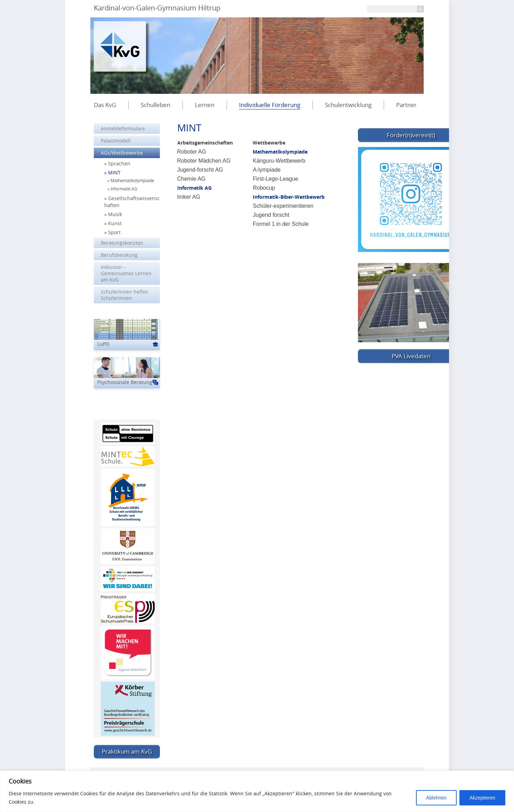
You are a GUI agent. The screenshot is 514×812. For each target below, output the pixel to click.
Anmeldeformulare (123, 128)
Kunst (115, 223)
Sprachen (119, 163)
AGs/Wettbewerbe (122, 153)
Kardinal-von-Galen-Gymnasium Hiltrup (157, 8)
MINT (114, 173)
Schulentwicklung (348, 105)
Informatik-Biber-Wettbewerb (289, 197)
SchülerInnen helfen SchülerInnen (125, 295)
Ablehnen (436, 798)
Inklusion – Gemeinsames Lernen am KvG (126, 273)
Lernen (205, 105)
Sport (114, 232)
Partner (406, 105)
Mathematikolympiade (280, 152)
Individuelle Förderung (270, 105)
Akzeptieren (482, 798)
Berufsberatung (119, 255)
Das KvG (105, 105)
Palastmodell (116, 141)
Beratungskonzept (122, 243)
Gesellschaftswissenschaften (132, 202)
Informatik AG (194, 188)
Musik (115, 214)
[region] (257, 791)
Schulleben (156, 105)
